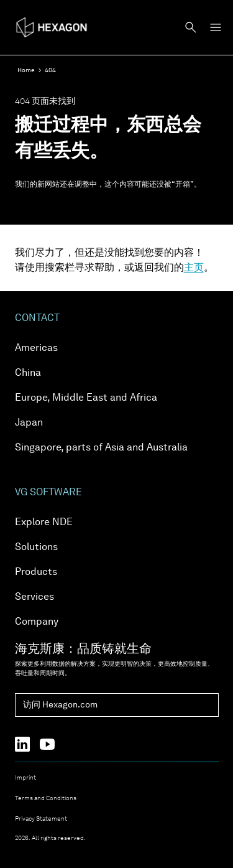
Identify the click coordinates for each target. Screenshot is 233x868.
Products (36, 572)
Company (37, 622)
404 (50, 70)
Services (34, 597)
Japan (29, 423)
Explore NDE (44, 523)
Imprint (25, 778)
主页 (194, 268)
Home (26, 70)
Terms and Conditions (46, 798)
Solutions (36, 548)
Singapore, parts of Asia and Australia (101, 448)
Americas (36, 348)
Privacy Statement (41, 819)
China (28, 373)
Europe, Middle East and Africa (86, 398)
